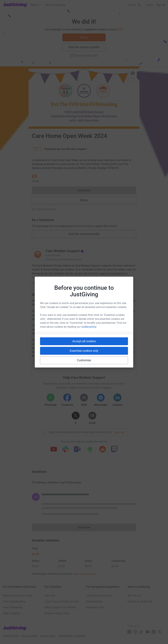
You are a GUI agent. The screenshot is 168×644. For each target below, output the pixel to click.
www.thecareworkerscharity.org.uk (64, 259)
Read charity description (47, 284)
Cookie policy (48, 636)
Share (84, 37)
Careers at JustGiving (140, 601)
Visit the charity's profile (84, 47)
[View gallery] (133, 73)
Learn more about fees (85, 574)
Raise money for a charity (18, 596)
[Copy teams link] (77, 450)
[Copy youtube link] (54, 450)
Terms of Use (11, 636)
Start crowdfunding (14, 601)
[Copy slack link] (65, 450)
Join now (50, 596)
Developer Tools (95, 607)
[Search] (134, 5)
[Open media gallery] (84, 98)
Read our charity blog (57, 613)
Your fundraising (13, 607)
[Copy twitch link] (114, 450)
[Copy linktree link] (90, 450)
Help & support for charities (60, 607)
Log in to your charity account (62, 601)
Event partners (94, 601)
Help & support (11, 613)
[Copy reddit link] (103, 450)
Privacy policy (29, 636)
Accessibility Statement (72, 636)
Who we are (134, 596)
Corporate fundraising (99, 596)
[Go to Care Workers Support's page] (38, 255)
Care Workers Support (74, 149)
